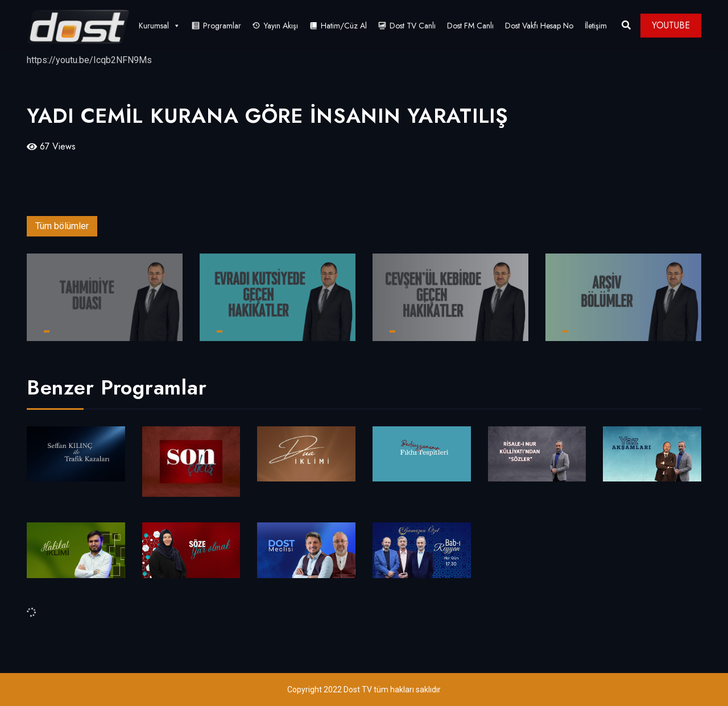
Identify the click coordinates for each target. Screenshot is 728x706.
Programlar (222, 26)
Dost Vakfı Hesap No (539, 26)
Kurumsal (160, 26)
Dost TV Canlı (413, 26)
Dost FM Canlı (470, 26)
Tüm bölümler (62, 226)
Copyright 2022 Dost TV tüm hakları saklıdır (364, 690)
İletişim (596, 26)
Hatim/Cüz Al (344, 26)
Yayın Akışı (281, 26)
